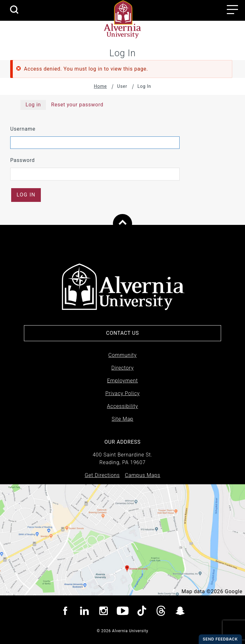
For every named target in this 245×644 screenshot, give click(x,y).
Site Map (122, 419)
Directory (122, 368)
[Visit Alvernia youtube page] (123, 612)
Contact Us (122, 333)
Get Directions (102, 475)
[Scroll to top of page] (122, 224)
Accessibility (122, 406)
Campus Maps (142, 475)
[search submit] (14, 10)
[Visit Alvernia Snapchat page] (180, 612)
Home (100, 86)
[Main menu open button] (232, 10)
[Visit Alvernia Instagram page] (104, 612)
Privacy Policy (122, 393)
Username (23, 129)
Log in (33, 105)
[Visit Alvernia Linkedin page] (84, 612)
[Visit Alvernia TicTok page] (142, 612)
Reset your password (77, 105)
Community (123, 355)
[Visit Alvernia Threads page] (161, 612)
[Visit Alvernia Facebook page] (65, 612)
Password (22, 160)
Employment (123, 381)
